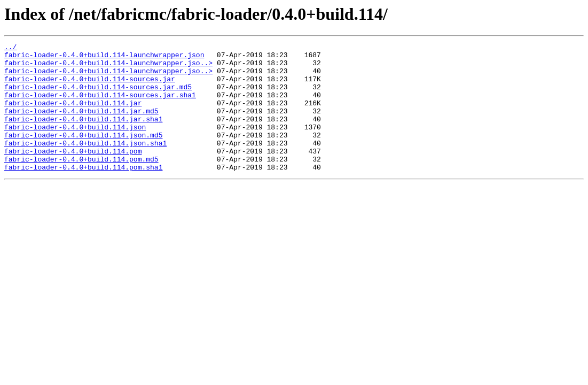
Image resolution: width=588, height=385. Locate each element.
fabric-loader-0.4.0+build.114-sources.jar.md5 (98, 96)
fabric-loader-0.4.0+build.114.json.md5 (83, 154)
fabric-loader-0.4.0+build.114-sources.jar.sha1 (100, 106)
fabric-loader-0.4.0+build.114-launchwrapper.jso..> (108, 67)
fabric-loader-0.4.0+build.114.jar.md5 (81, 125)
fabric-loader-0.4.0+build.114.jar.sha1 (83, 135)
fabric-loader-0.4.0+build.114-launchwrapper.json (104, 58)
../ (10, 48)
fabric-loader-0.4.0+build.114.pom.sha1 (83, 192)
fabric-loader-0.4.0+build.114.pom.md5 (81, 183)
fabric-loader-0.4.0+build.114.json (75, 144)
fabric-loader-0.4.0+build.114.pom (73, 173)
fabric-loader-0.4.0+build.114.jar (73, 115)
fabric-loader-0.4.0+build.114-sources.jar (90, 87)
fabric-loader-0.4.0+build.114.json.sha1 (85, 164)
